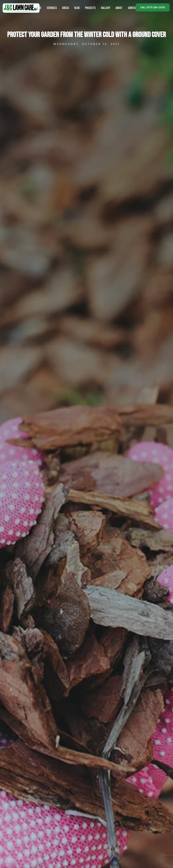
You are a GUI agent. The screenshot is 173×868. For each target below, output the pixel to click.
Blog (77, 8)
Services (52, 8)
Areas (66, 8)
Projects (90, 8)
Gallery (106, 8)
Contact (133, 8)
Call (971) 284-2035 (153, 7)
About (119, 8)
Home (38, 8)
